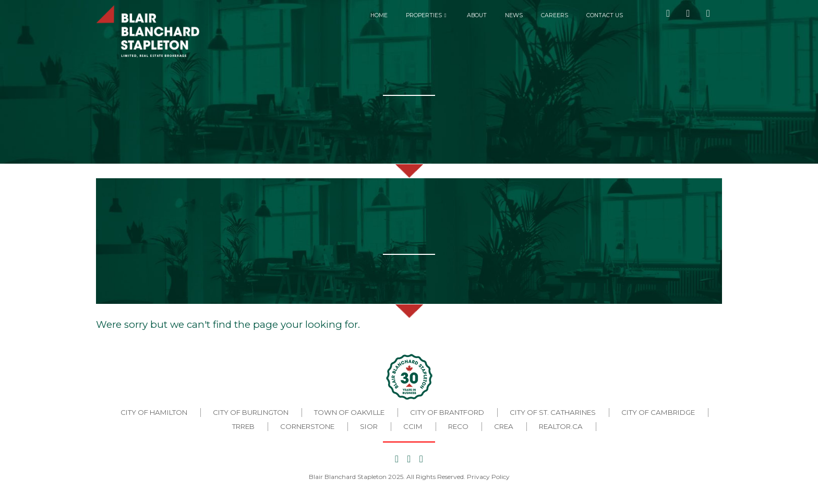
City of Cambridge (658, 412)
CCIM (413, 426)
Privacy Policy (488, 477)
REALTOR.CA (561, 426)
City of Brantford (447, 412)
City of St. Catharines (553, 412)
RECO (458, 426)
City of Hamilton (154, 412)
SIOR (369, 426)
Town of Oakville (349, 412)
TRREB (243, 426)
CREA (504, 426)
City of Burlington (251, 412)
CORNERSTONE (307, 426)
